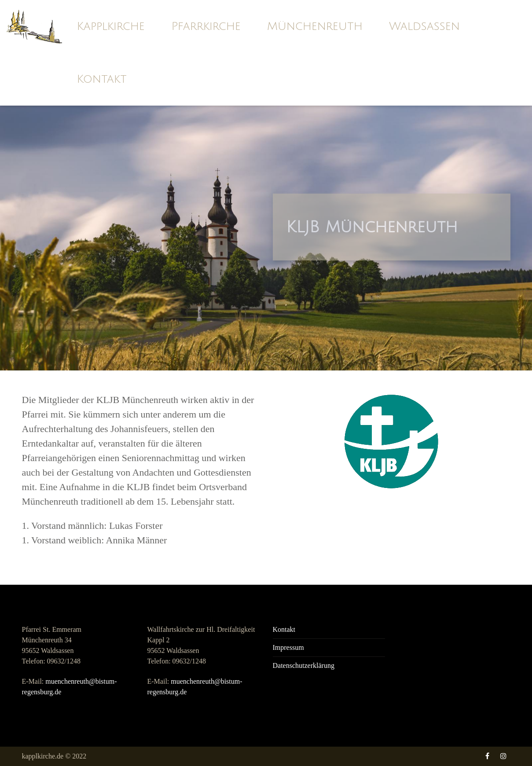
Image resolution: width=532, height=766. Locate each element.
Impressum (288, 647)
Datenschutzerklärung (304, 665)
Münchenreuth (315, 26)
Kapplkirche (111, 26)
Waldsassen (424, 26)
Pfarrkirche (206, 26)
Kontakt (102, 79)
